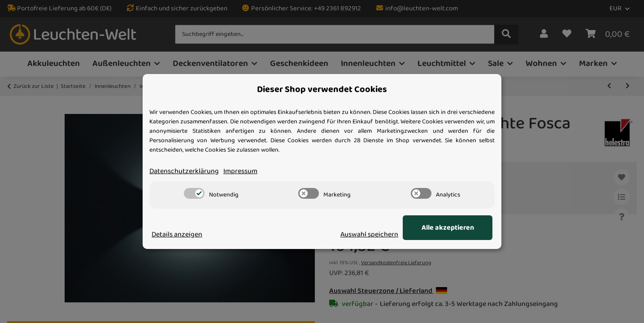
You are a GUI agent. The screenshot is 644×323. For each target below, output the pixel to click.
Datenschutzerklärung (184, 171)
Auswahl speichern (369, 235)
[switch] (194, 193)
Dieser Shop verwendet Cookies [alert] (322, 90)
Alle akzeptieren (448, 228)
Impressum (240, 171)
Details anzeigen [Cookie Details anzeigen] (177, 235)
